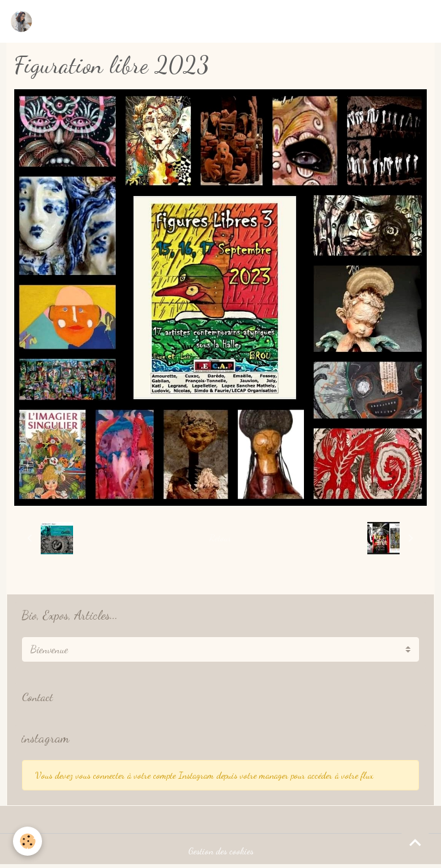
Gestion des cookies (221, 851)
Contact (38, 697)
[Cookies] (27, 841)
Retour (220, 538)
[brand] (24, 21)
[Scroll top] (415, 842)
